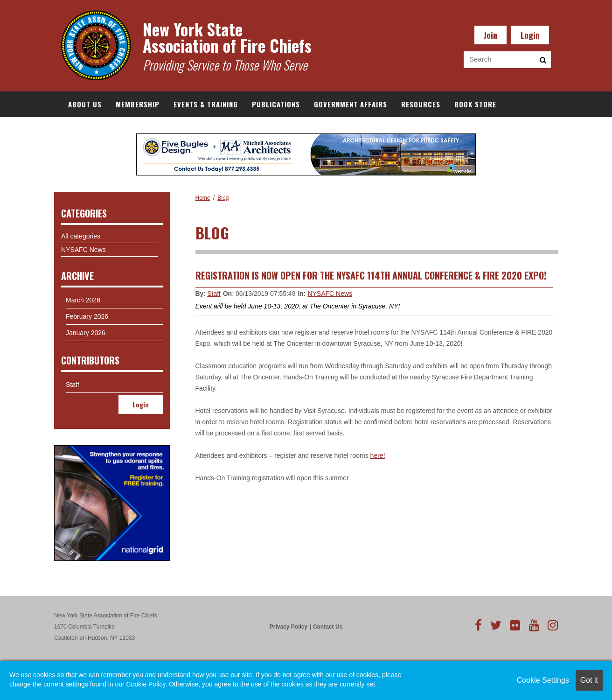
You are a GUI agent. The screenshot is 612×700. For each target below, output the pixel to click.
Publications (276, 104)
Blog (223, 198)
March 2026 (83, 300)
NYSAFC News (330, 294)
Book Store (475, 104)
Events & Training (206, 104)
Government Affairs (351, 104)
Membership (138, 104)
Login (530, 35)
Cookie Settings (543, 680)
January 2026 (86, 333)
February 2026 (87, 316)
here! (378, 455)
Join (490, 35)
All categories (81, 236)
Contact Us (328, 627)
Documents (88, 130)
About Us (85, 104)
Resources (421, 104)
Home (203, 198)
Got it (589, 680)
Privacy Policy (289, 627)
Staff (214, 294)
